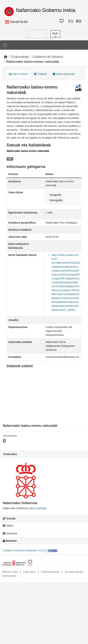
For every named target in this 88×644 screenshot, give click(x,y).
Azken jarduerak (64, 74)
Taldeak (40, 74)
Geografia (55, 195)
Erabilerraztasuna (50, 572)
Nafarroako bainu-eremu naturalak (33, 62)
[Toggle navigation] (5, 45)
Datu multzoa (18, 74)
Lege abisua (29, 572)
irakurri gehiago (38, 508)
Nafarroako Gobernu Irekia (46, 10)
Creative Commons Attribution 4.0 (22, 550)
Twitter (8, 526)
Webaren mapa (10, 572)
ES (71, 21)
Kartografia (56, 200)
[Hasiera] (6, 57)
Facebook (10, 533)
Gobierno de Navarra (48, 57)
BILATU (55, 35)
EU (79, 21)
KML (10, 159)
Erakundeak (20, 57)
